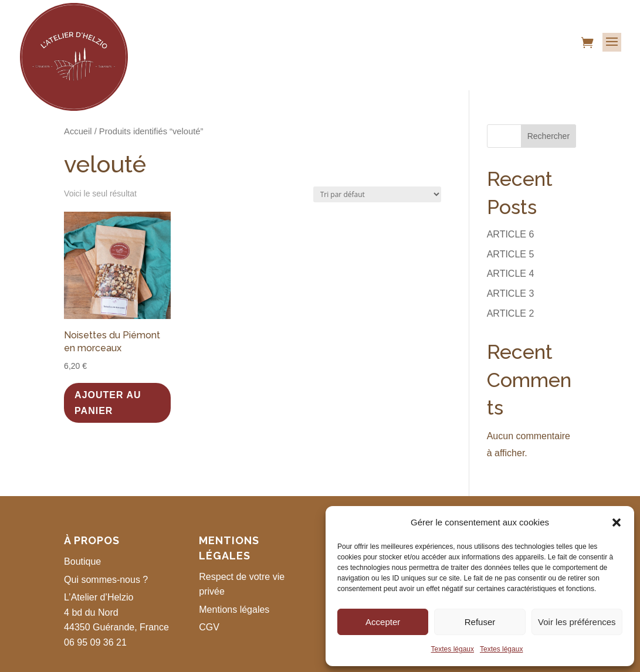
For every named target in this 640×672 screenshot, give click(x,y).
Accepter (383, 622)
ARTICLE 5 (511, 254)
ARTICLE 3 (511, 293)
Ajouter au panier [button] (108, 403)
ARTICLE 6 (511, 234)
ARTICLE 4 (511, 274)
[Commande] (377, 194)
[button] (617, 522)
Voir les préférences (577, 622)
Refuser (480, 622)
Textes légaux (453, 649)
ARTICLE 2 (511, 313)
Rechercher (548, 136)
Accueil (78, 131)
